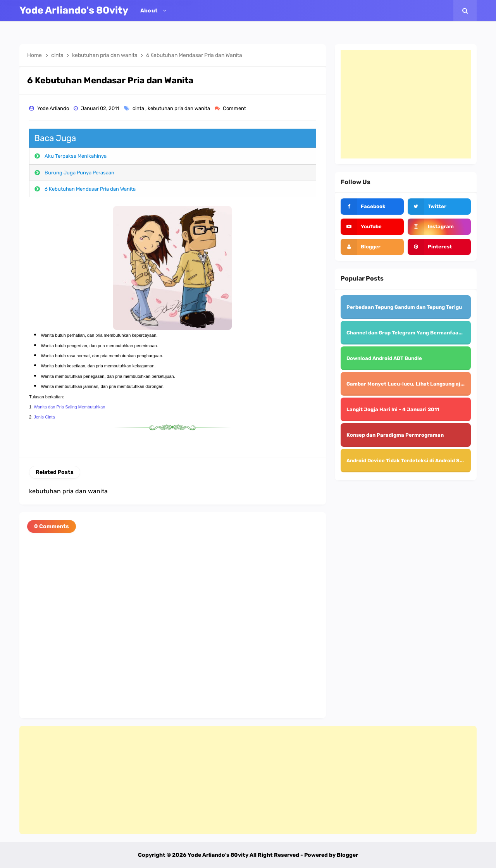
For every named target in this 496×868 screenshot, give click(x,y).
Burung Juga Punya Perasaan (79, 173)
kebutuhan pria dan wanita (179, 108)
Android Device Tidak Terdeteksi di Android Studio (410, 461)
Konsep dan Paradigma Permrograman (395, 435)
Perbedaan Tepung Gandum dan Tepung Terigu (404, 307)
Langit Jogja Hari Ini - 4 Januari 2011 (393, 409)
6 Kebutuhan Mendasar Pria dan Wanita (90, 189)
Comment (235, 108)
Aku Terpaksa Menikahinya (76, 156)
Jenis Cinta (44, 417)
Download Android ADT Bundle (384, 358)
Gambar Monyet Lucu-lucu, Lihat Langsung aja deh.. (412, 384)
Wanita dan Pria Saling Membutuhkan (69, 407)
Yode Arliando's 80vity (218, 855)
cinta (139, 108)
